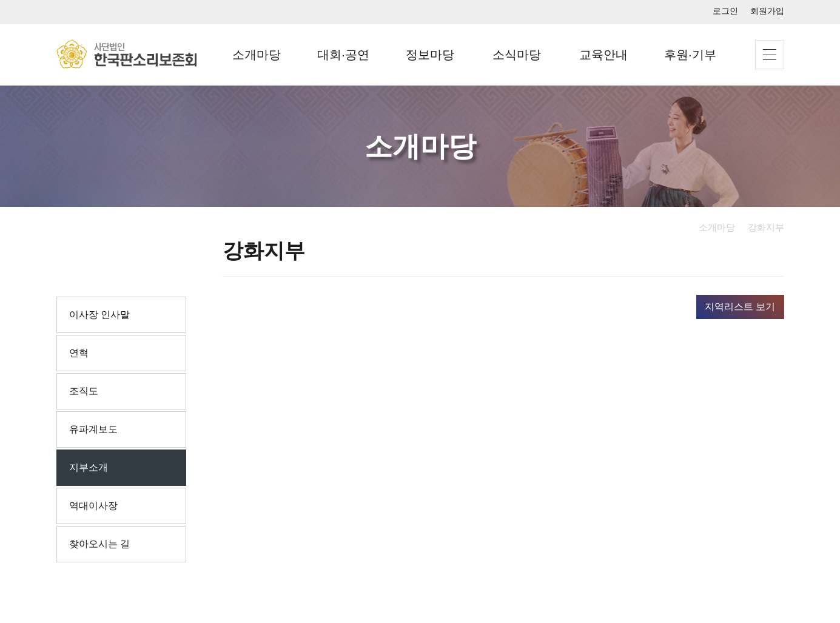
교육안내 (603, 55)
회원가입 (767, 11)
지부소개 (89, 467)
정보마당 (430, 55)
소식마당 (517, 55)
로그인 (725, 11)
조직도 (84, 391)
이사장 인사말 (99, 315)
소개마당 (257, 55)
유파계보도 (93, 429)
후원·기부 (690, 55)
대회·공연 (343, 55)
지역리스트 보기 (740, 307)
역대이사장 (93, 506)
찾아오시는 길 (99, 544)
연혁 (79, 353)
